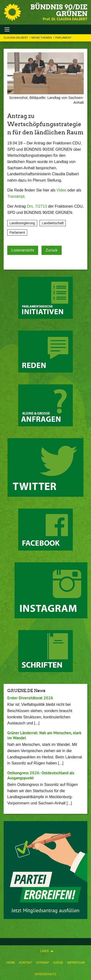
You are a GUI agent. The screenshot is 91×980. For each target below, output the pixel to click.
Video (62, 190)
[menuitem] (11, 963)
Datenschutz (45, 974)
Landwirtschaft (53, 223)
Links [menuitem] (45, 951)
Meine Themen (42, 38)
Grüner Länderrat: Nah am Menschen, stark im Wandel (44, 735)
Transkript (16, 196)
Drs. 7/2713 (37, 206)
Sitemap (43, 963)
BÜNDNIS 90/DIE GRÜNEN (59, 10)
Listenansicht (23, 250)
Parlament (63, 38)
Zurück (52, 250)
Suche (58, 963)
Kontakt (26, 963)
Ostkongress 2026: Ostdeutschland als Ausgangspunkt (41, 775)
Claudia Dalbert (16, 38)
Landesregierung (22, 223)
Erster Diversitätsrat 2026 (30, 698)
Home (11, 963)
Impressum (76, 963)
